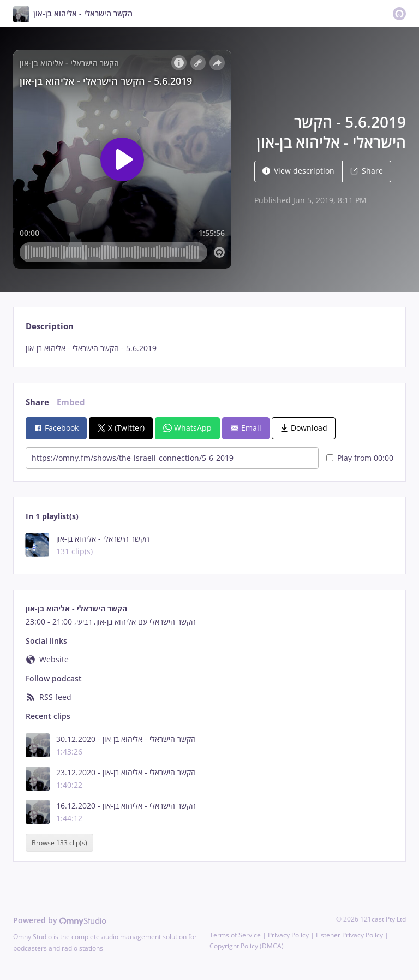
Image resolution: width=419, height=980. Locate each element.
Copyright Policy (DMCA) (247, 946)
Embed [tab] (71, 402)
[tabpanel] (209, 348)
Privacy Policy (288, 935)
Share (367, 171)
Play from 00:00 (360, 458)
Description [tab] (50, 326)
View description (298, 171)
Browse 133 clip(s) (59, 843)
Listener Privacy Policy (349, 935)
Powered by (60, 920)
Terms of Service (235, 935)
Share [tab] (37, 402)
